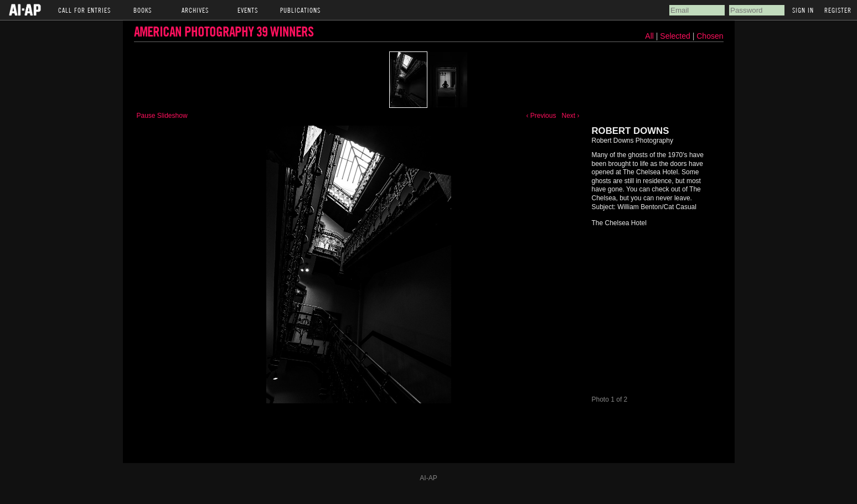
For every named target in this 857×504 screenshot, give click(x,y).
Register (838, 10)
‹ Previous (541, 116)
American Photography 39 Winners (224, 31)
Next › (570, 116)
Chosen (710, 36)
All (649, 36)
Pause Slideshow (162, 116)
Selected (676, 36)
